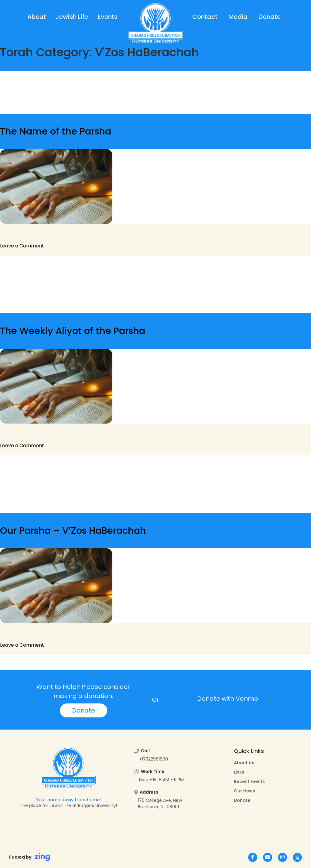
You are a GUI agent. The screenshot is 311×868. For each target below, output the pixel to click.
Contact (205, 17)
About (37, 17)
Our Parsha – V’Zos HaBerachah (73, 531)
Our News (244, 791)
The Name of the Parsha (56, 131)
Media (238, 17)
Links (239, 772)
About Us (244, 763)
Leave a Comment (22, 246)
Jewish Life (72, 17)
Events (108, 17)
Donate (270, 17)
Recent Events (249, 781)
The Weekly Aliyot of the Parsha (73, 331)
